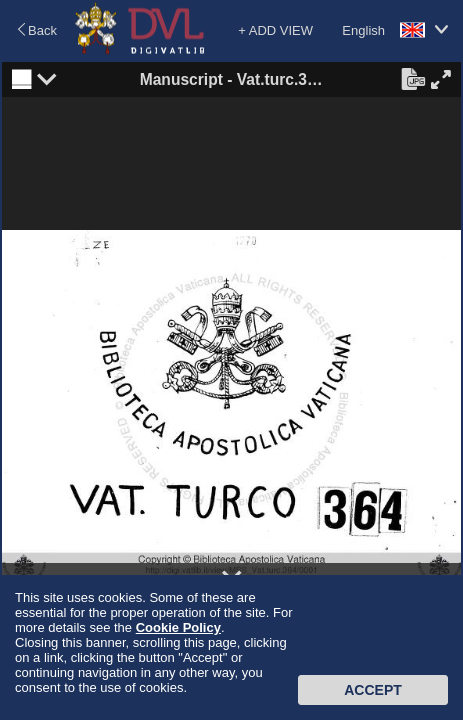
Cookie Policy (178, 627)
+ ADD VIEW (275, 30)
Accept (373, 690)
